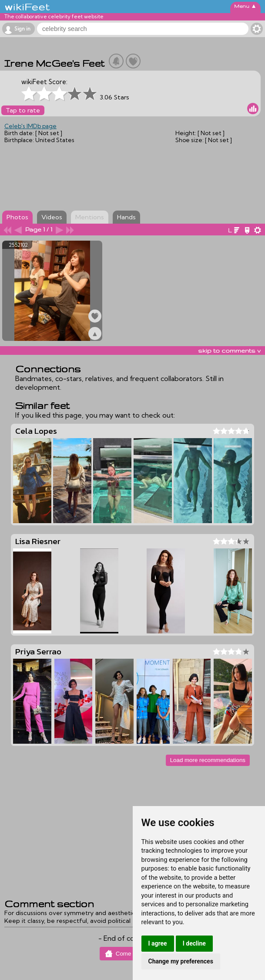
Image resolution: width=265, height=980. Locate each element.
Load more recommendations (208, 760)
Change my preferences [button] (181, 961)
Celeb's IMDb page (30, 126)
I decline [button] (194, 943)
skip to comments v (229, 350)
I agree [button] (158, 943)
